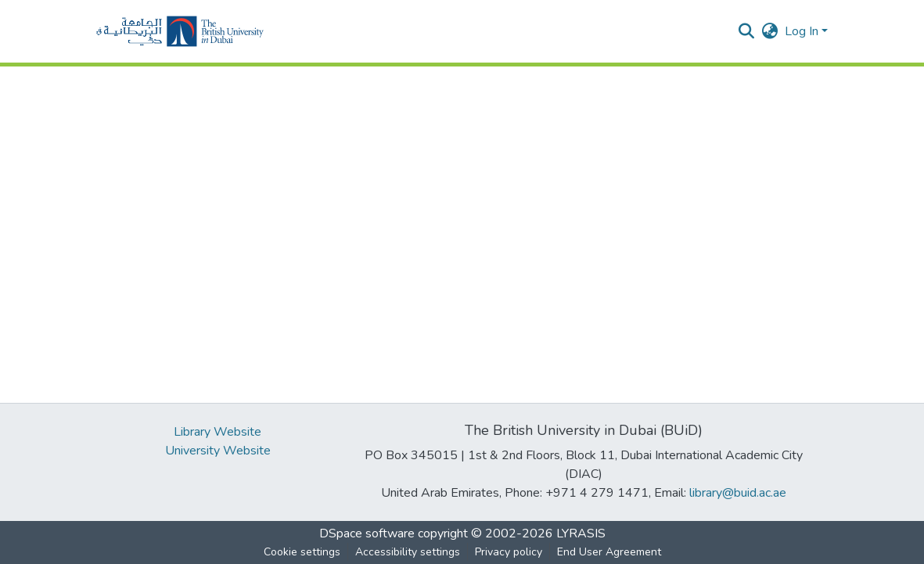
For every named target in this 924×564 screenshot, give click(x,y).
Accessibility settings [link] (408, 552)
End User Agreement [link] (609, 552)
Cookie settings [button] (302, 552)
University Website (218, 451)
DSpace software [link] (367, 533)
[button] (180, 31)
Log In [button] (803, 31)
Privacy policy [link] (509, 552)
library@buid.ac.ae (738, 493)
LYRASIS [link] (581, 533)
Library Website (218, 432)
